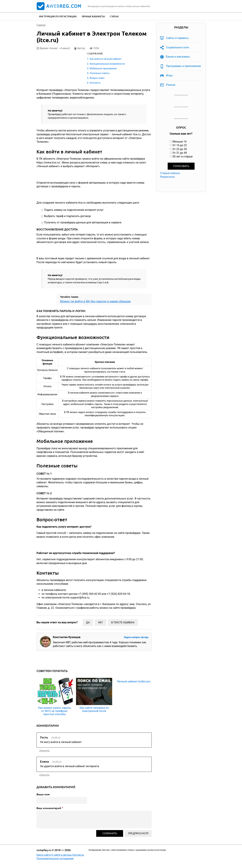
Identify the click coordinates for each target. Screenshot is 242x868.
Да (88, 622)
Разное (171, 85)
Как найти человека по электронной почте (94, 709)
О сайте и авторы (62, 855)
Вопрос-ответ (97, 78)
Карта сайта (44, 855)
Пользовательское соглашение (55, 858)
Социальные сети (178, 47)
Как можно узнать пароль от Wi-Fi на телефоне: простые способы (55, 711)
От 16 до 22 (180, 145)
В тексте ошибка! (123, 622)
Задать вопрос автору (136, 637)
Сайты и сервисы (177, 38)
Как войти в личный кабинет (106, 59)
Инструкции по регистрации (58, 16)
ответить (44, 751)
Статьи (114, 16)
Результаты (167, 177)
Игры (169, 75)
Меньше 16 (180, 142)
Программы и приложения (183, 66)
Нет (100, 622)
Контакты (95, 83)
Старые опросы (170, 173)
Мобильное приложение (103, 68)
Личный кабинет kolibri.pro (134, 681)
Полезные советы (100, 73)
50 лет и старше (183, 156)
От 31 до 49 (180, 153)
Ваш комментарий (50, 808)
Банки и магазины (178, 57)
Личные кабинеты (93, 16)
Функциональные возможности (107, 64)
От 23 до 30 (180, 149)
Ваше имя (43, 794)
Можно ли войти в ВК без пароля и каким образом (95, 301)
